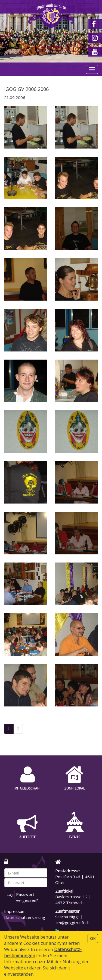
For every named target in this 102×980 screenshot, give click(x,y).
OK (93, 938)
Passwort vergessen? (27, 897)
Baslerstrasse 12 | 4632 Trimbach (73, 900)
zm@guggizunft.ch (72, 923)
